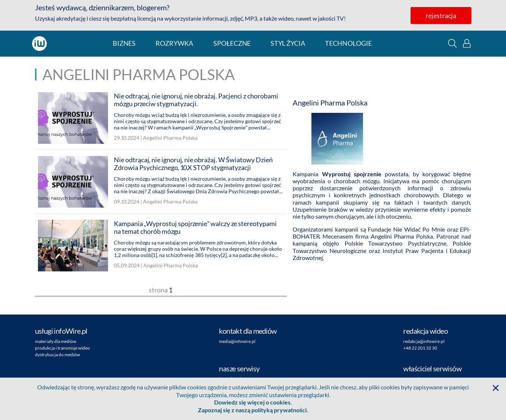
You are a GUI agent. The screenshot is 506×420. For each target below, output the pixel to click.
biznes (124, 43)
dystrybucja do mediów (57, 355)
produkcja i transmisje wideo (62, 348)
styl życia (288, 43)
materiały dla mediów (56, 341)
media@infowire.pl (237, 341)
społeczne (232, 43)
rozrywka (174, 43)
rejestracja (441, 15)
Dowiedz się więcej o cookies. (253, 402)
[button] (452, 43)
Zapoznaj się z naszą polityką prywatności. (253, 410)
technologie (348, 43)
